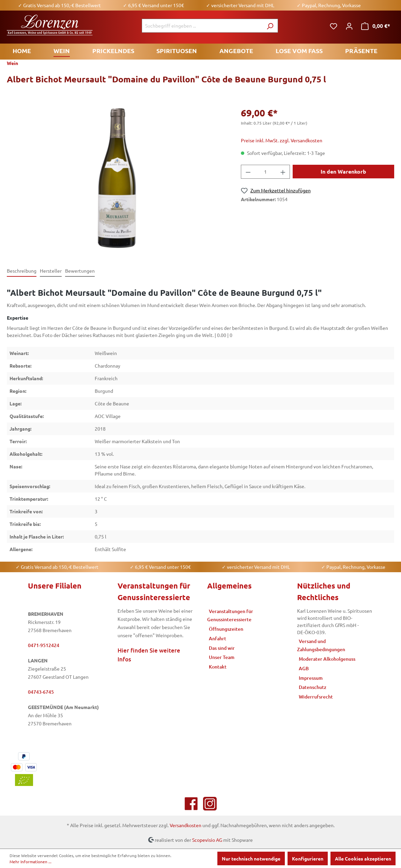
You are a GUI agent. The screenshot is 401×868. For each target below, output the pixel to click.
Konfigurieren (308, 858)
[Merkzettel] (334, 26)
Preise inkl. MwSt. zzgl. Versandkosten (282, 140)
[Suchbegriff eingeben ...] (202, 26)
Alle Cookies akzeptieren (363, 858)
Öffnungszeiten (226, 629)
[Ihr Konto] (349, 26)
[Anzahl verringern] (248, 172)
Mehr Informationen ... (30, 862)
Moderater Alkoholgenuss (327, 659)
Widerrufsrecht (316, 697)
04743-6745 (41, 692)
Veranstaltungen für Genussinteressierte (230, 615)
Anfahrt (218, 638)
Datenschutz (313, 687)
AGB (304, 668)
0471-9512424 (44, 645)
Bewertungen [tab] (80, 271)
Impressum (311, 678)
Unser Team (222, 657)
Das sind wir (222, 648)
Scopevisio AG (207, 839)
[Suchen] (270, 26)
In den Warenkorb (343, 171)
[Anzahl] (265, 172)
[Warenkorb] (376, 26)
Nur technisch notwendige (251, 858)
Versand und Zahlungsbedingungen (321, 645)
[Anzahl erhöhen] (283, 172)
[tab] (22, 271)
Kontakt (218, 667)
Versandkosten (186, 825)
